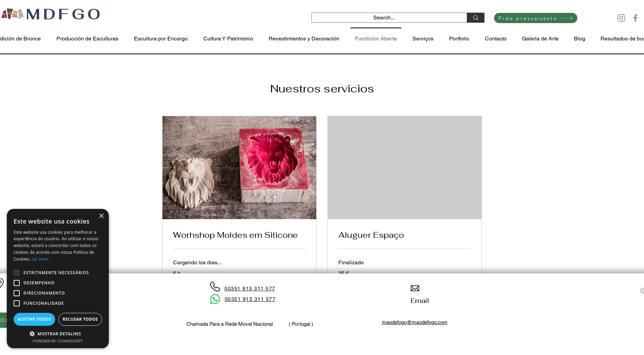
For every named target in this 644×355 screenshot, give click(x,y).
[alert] (58, 279)
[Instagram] (621, 18)
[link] (239, 235)
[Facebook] (635, 18)
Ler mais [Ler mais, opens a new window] (40, 259)
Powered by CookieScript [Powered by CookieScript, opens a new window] (58, 341)
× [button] (101, 216)
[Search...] (384, 18)
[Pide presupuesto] (536, 18)
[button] (58, 333)
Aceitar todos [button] (34, 319)
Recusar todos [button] (80, 319)
